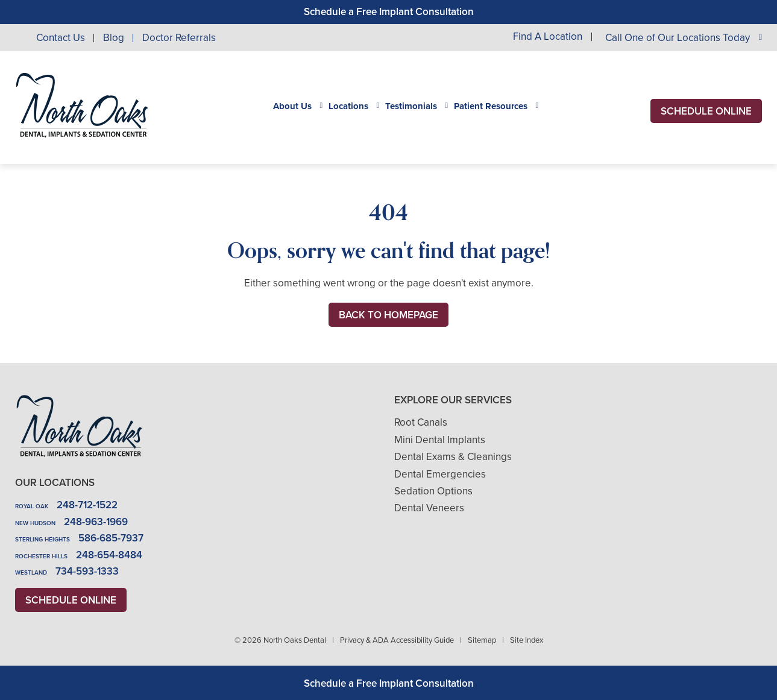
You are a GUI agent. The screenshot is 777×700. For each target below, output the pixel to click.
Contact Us (61, 38)
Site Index (527, 640)
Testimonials (411, 106)
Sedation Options (433, 491)
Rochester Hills (41, 556)
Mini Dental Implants (440, 440)
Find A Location (548, 37)
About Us (292, 106)
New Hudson (35, 523)
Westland (31, 572)
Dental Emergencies (440, 474)
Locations (348, 106)
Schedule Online (706, 111)
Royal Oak (32, 506)
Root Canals (421, 422)
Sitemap (482, 640)
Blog (114, 38)
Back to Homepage (388, 315)
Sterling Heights (42, 539)
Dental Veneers (429, 508)
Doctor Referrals (179, 38)
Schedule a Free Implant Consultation (389, 12)
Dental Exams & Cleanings (453, 457)
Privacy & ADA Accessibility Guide (397, 640)
